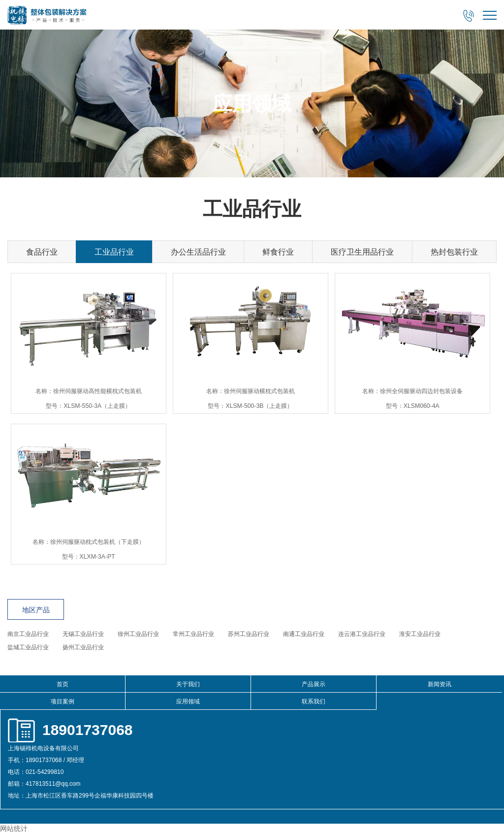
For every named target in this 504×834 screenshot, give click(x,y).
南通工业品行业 (304, 634)
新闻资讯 (440, 684)
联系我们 (314, 701)
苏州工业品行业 (249, 634)
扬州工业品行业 (83, 647)
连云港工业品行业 (362, 634)
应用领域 (188, 701)
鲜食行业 (278, 252)
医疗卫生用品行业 (362, 252)
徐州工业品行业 (138, 634)
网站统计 (14, 829)
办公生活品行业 (198, 252)
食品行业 (42, 252)
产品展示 (314, 684)
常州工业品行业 (193, 634)
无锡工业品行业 (83, 634)
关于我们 (188, 684)
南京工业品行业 (28, 634)
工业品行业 (114, 252)
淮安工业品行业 (420, 634)
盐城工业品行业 (28, 647)
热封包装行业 (454, 252)
